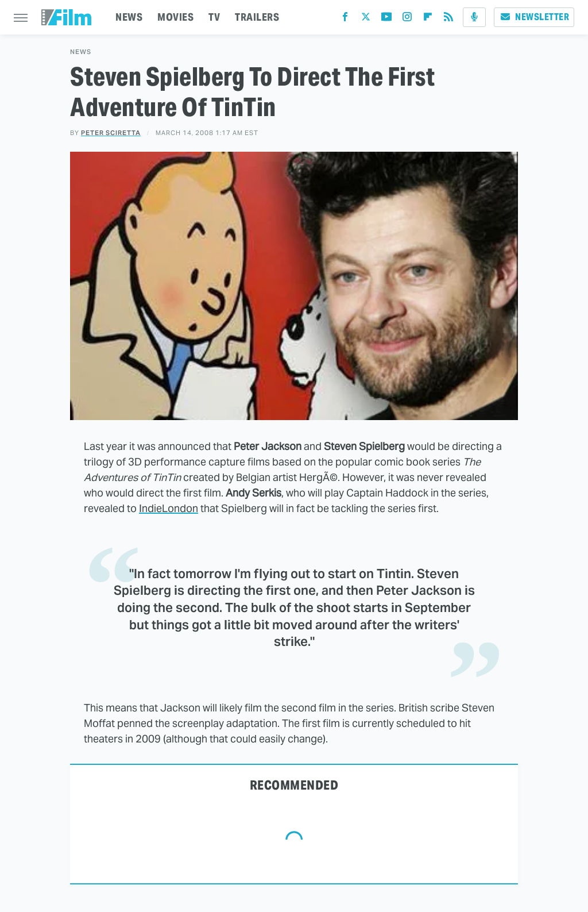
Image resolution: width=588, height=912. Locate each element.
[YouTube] (386, 19)
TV (214, 17)
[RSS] (448, 19)
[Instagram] (407, 19)
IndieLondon (169, 508)
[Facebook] (345, 19)
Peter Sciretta (111, 133)
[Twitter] (366, 19)
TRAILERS (257, 17)
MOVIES (175, 17)
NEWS (129, 17)
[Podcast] (474, 17)
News (81, 52)
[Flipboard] (428, 19)
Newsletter (534, 17)
